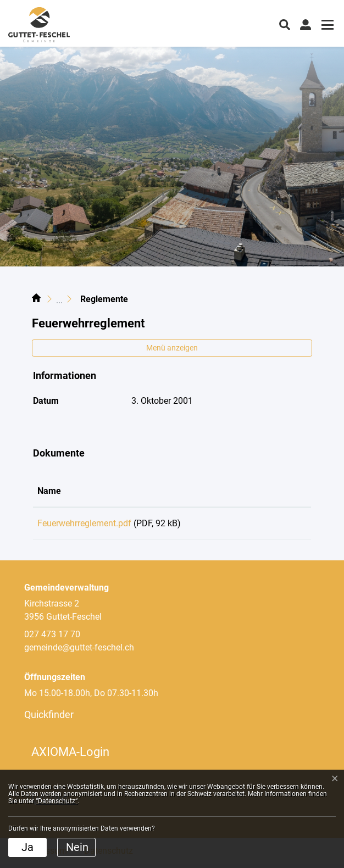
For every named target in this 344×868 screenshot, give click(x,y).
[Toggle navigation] (326, 26)
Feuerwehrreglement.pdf (84, 523)
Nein (77, 847)
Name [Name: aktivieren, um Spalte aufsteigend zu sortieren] (49, 491)
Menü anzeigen (172, 348)
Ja (27, 847)
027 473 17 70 (52, 638)
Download (275, 525)
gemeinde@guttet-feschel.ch (79, 651)
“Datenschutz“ (57, 801)
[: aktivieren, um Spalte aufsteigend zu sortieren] (275, 492)
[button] (285, 24)
